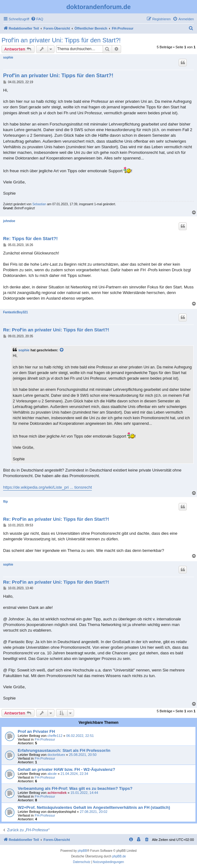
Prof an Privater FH (36, 731)
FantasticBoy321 (15, 312)
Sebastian (39, 204)
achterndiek (57, 793)
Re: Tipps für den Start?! (30, 238)
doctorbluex (56, 755)
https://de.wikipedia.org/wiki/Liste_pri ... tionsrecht (47, 487)
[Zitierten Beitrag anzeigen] (62, 350)
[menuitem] (37, 19)
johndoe (9, 221)
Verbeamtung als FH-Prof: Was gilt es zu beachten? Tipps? (75, 788)
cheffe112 (55, 736)
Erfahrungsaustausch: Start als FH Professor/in (64, 750)
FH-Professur (45, 739)
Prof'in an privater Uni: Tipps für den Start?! (61, 40)
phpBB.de (119, 856)
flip (5, 502)
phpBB (82, 851)
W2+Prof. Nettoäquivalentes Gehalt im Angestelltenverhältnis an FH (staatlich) (94, 807)
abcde (52, 774)
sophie (8, 57)
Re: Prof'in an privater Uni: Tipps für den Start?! (56, 330)
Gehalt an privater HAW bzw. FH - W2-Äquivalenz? (66, 769)
